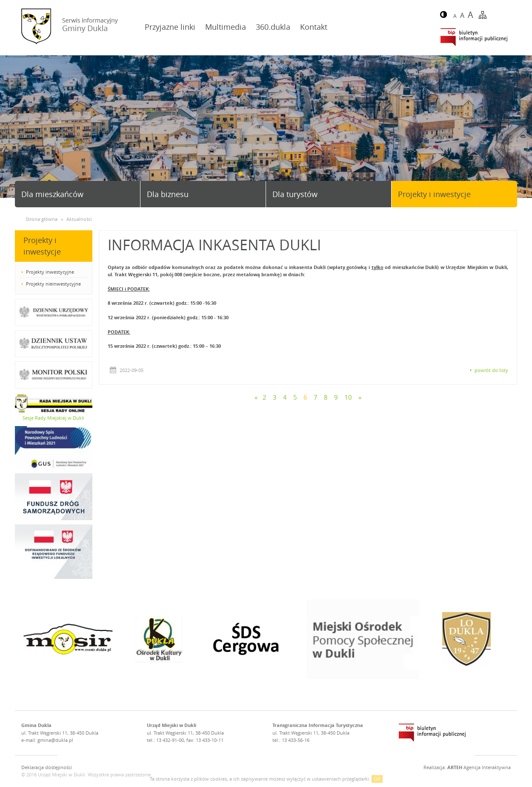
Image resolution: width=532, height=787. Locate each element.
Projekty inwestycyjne (50, 272)
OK (377, 779)
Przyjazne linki (170, 27)
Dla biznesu (168, 194)
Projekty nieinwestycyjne (53, 284)
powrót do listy (491, 370)
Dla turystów (295, 194)
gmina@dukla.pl (55, 740)
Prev (10, 127)
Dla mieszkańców (52, 194)
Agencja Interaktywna (479, 767)
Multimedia (226, 27)
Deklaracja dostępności (47, 767)
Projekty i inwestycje (434, 194)
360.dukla (273, 27)
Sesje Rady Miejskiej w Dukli (53, 418)
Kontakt (314, 27)
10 (348, 397)
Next (522, 127)
